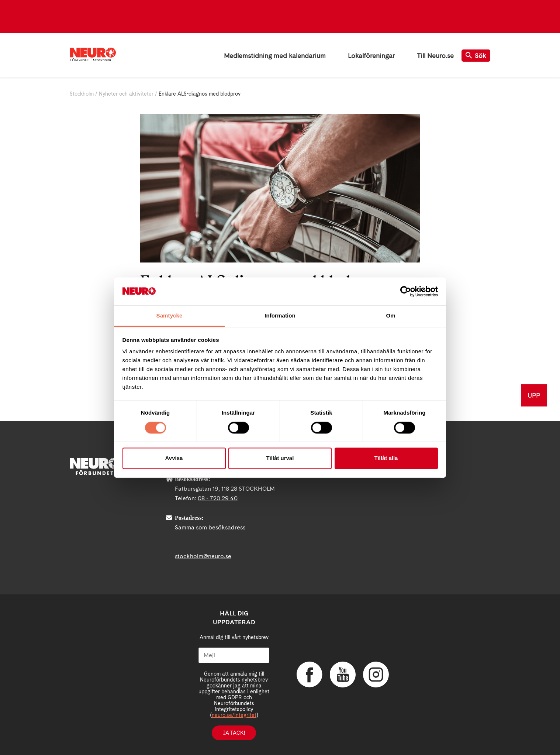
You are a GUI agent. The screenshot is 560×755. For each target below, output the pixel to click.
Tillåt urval (280, 458)
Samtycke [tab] (170, 316)
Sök (476, 56)
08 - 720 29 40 (218, 498)
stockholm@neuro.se (203, 556)
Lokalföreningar (371, 56)
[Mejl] (234, 655)
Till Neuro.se (435, 56)
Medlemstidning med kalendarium (275, 56)
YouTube (343, 675)
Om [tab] (390, 316)
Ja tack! (234, 733)
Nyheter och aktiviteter (126, 94)
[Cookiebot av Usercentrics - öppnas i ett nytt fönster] (406, 291)
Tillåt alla (386, 458)
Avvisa (174, 458)
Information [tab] (280, 316)
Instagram (376, 675)
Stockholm (82, 94)
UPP (534, 395)
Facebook (310, 675)
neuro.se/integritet (234, 715)
